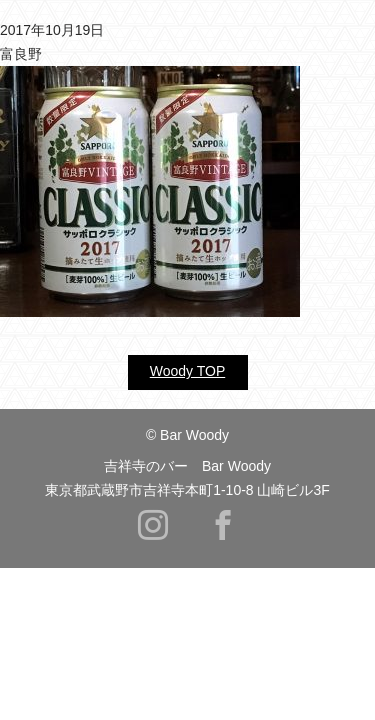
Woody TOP (187, 371)
